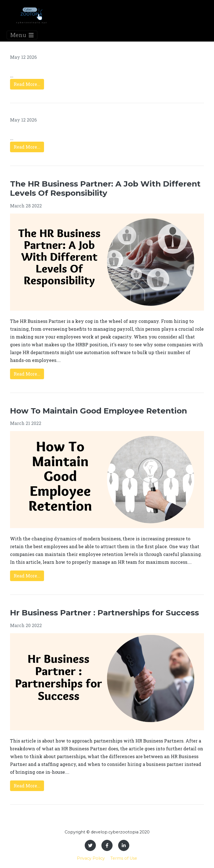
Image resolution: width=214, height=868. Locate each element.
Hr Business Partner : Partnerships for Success (104, 613)
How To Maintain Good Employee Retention (99, 411)
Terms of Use (124, 858)
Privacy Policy (91, 858)
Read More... (27, 84)
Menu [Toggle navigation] (22, 35)
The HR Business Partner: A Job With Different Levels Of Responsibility (105, 188)
